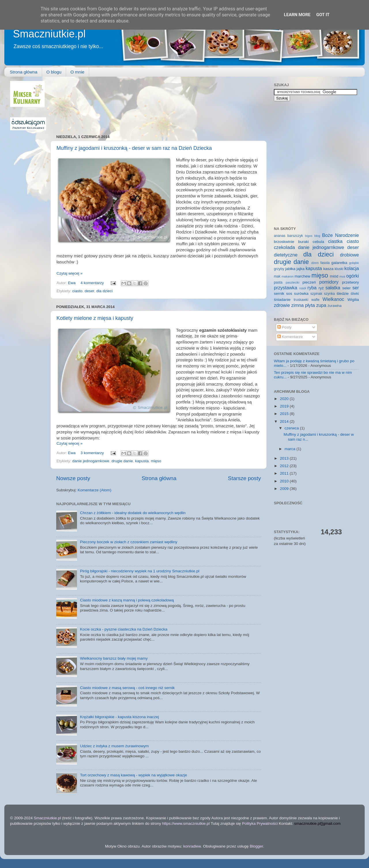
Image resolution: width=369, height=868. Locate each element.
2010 (285, 481)
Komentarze (290, 337)
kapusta (142, 461)
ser (356, 288)
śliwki (355, 294)
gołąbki (354, 263)
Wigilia (353, 300)
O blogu (54, 72)
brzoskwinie (284, 242)
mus (342, 276)
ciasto (77, 291)
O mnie (77, 72)
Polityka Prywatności (260, 823)
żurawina (335, 306)
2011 (285, 473)
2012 (285, 466)
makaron (287, 276)
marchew (303, 276)
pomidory (329, 282)
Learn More (297, 15)
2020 (285, 399)
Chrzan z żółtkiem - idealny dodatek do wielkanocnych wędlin (133, 513)
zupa (321, 305)
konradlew (192, 846)
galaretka (339, 263)
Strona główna (24, 72)
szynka (330, 294)
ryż (321, 288)
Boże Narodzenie (340, 235)
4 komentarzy (92, 283)
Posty (285, 327)
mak (277, 276)
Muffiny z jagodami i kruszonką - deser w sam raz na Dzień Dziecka (134, 148)
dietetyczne (286, 255)
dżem (315, 263)
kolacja (352, 268)
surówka (301, 294)
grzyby (279, 269)
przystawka (286, 288)
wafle (315, 300)
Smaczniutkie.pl (49, 34)
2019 (285, 406)
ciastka (335, 241)
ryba (312, 288)
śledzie (343, 294)
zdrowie (282, 305)
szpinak (316, 294)
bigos (309, 236)
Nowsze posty (73, 478)
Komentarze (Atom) (94, 490)
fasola (325, 263)
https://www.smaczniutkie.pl (186, 823)
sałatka (333, 288)
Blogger (256, 846)
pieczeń (309, 282)
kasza (328, 269)
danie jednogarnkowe (91, 461)
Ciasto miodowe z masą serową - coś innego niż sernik (127, 688)
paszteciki (292, 282)
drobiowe (349, 255)
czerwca (292, 428)
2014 (285, 421)
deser (90, 291)
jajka (300, 269)
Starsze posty (244, 478)
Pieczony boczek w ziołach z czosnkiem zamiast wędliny (129, 542)
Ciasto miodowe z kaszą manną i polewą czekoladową (127, 600)
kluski (339, 269)
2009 (285, 489)
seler (346, 288)
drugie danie (122, 461)
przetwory (350, 282)
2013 (285, 458)
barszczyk (295, 236)
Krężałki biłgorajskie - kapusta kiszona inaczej (119, 717)
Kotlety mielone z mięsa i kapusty (95, 318)
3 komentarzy (92, 453)
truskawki (301, 300)
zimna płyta (303, 305)
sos (289, 294)
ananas (280, 236)
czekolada (284, 247)
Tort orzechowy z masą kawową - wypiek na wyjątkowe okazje (133, 775)
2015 (285, 414)
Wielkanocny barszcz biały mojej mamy (114, 658)
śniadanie (282, 300)
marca (290, 449)
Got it (323, 15)
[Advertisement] (82, 103)
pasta (278, 282)
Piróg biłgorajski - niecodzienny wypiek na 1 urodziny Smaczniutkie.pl (140, 571)
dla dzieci (104, 291)
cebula (319, 242)
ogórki (353, 276)
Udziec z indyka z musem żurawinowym (114, 746)
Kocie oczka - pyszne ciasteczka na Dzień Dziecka (124, 629)
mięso (156, 461)
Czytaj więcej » (69, 273)
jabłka (290, 269)
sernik (279, 294)
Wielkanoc (333, 299)
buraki (303, 242)
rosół (303, 288)
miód (334, 276)
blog (317, 236)
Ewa (72, 283)
